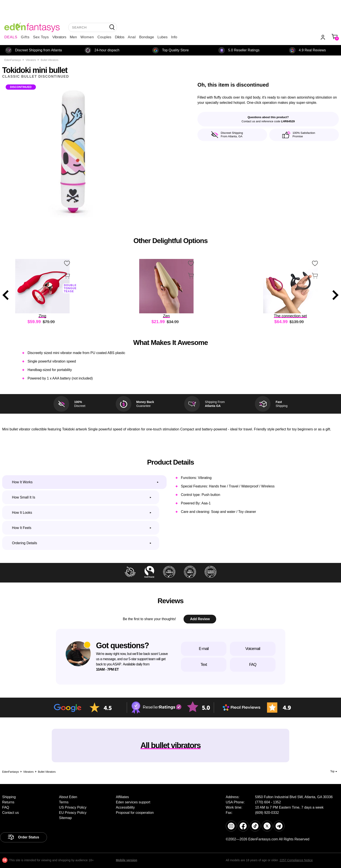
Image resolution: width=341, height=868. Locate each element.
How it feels (22, 528)
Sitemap (65, 818)
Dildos (120, 37)
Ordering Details (25, 543)
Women (87, 37)
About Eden (68, 797)
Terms (64, 802)
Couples (104, 37)
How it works (22, 482)
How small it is (24, 497)
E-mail (204, 649)
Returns (8, 802)
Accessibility (125, 807)
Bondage (147, 37)
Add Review (200, 619)
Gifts (25, 37)
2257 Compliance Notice (296, 860)
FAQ (253, 665)
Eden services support (133, 802)
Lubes (162, 37)
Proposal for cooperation (135, 813)
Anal (132, 37)
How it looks (22, 513)
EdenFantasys (13, 60)
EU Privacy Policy (73, 813)
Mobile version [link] (127, 860)
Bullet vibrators (49, 60)
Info (174, 37)
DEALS (11, 37)
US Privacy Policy (73, 807)
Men (73, 37)
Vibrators (59, 37)
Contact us (10, 813)
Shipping (9, 797)
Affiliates (122, 797)
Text (204, 665)
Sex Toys (41, 37)
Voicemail (253, 649)
